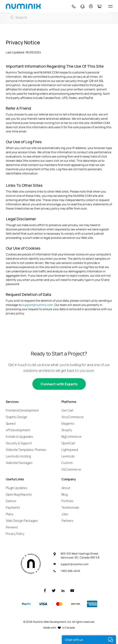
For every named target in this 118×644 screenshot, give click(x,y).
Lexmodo (68, 456)
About (66, 488)
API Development (18, 430)
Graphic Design (16, 417)
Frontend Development (22, 410)
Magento (68, 423)
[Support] (82, 6)
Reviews (12, 527)
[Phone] (74, 6)
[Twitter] (54, 590)
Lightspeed (70, 450)
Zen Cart (67, 410)
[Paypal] (26, 604)
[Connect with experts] (59, 384)
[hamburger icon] (110, 6)
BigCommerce (71, 437)
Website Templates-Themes (26, 450)
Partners (67, 521)
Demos (11, 501)
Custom (67, 463)
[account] (91, 6)
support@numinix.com (38, 305)
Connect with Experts (59, 384)
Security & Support (19, 443)
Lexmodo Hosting (18, 456)
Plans (10, 514)
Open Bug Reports (19, 494)
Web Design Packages (22, 521)
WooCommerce (73, 417)
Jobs (65, 514)
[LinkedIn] (63, 590)
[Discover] (76, 604)
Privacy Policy (15, 534)
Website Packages (19, 463)
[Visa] (43, 604)
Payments (13, 508)
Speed (11, 423)
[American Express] (92, 604)
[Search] (59, 17)
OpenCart (68, 443)
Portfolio (67, 501)
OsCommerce (71, 469)
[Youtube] (72, 590)
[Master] (59, 604)
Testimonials (70, 508)
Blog (65, 494)
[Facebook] (45, 590)
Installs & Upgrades (19, 437)
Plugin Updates (17, 488)
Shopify (67, 430)
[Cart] (99, 6)
